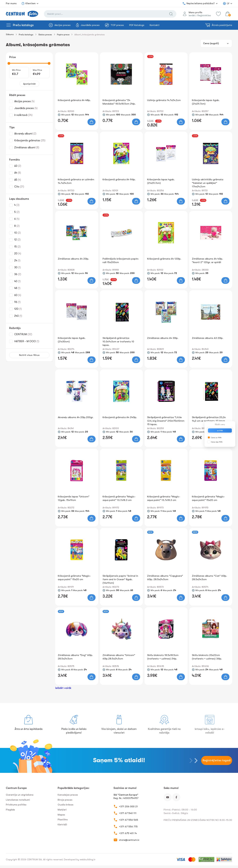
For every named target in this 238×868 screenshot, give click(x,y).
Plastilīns (63, 819)
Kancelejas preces (68, 795)
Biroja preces (65, 800)
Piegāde (10, 810)
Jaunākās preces (88, 25)
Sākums (10, 34)
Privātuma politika (16, 805)
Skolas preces (45, 35)
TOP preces (114, 25)
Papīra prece (63, 35)
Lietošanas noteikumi (18, 800)
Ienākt (192, 15)
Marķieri (62, 810)
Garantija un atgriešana (20, 795)
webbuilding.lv (88, 859)
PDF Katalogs (137, 25)
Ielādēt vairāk (63, 688)
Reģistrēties (204, 15)
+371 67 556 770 (128, 827)
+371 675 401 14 (128, 833)
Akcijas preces (60, 25)
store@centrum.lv (129, 840)
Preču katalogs (23, 25)
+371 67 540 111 (128, 813)
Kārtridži (62, 825)
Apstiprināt (29, 84)
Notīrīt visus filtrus (29, 355)
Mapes (61, 815)
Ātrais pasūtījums (219, 25)
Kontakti (155, 25)
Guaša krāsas (66, 805)
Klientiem (28, 4)
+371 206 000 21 (128, 806)
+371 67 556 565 (129, 820)
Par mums (11, 3)
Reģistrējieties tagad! (217, 760)
